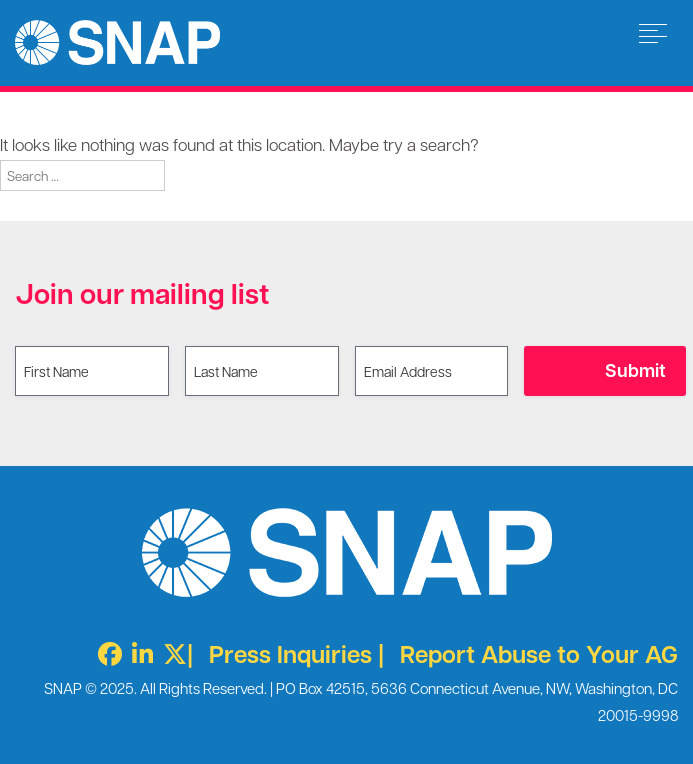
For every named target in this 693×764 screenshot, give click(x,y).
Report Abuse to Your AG (539, 653)
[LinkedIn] (137, 653)
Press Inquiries (290, 653)
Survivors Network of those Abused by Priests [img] (117, 42)
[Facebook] (105, 653)
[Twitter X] (170, 653)
